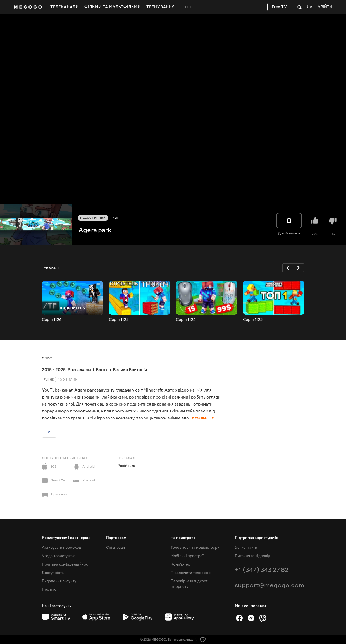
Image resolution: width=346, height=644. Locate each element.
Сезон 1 (51, 268)
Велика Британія (130, 370)
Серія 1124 (186, 320)
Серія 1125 (119, 320)
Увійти (325, 7)
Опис (47, 358)
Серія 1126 (52, 320)
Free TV (279, 7)
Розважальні (81, 370)
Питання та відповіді (253, 556)
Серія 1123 (253, 320)
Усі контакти (246, 548)
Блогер (103, 370)
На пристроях (183, 538)
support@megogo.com (269, 585)
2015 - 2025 (54, 370)
